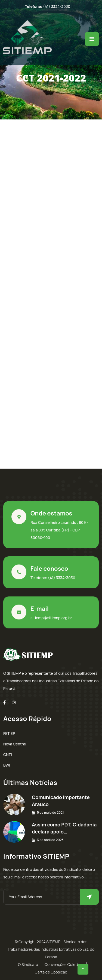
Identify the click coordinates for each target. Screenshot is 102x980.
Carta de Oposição (51, 972)
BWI (7, 765)
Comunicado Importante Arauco (61, 801)
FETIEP (9, 733)
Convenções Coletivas (64, 965)
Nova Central (15, 744)
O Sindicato (28, 965)
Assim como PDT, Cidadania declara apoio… (64, 828)
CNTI (8, 755)
